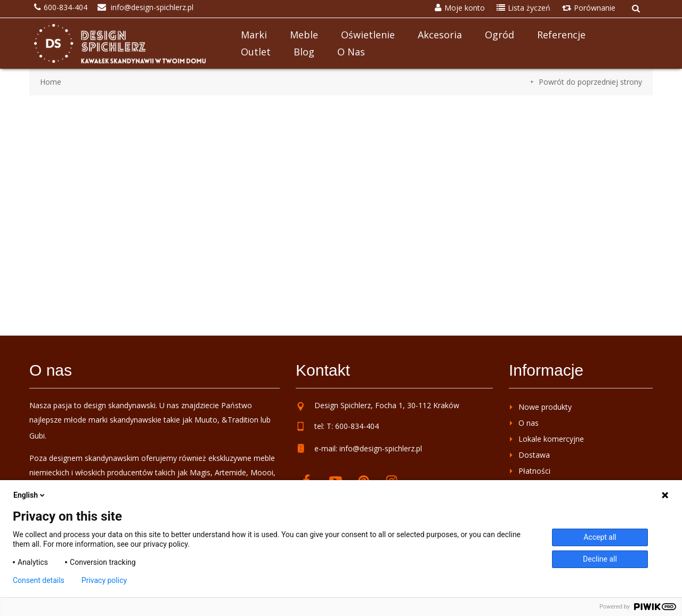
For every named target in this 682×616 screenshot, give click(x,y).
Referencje (561, 35)
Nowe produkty (545, 407)
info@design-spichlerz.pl (381, 448)
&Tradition (240, 420)
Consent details (39, 580)
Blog (304, 52)
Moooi (262, 472)
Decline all (600, 559)
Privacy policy (104, 580)
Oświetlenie (368, 35)
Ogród (500, 35)
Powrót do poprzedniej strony (590, 82)
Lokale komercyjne (551, 439)
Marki (254, 35)
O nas (351, 52)
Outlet (256, 52)
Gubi (37, 436)
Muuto (206, 420)
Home (51, 82)
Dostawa (534, 455)
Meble (304, 35)
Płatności (534, 471)
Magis (200, 472)
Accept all (600, 537)
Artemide (230, 472)
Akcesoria (440, 35)
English (30, 495)
